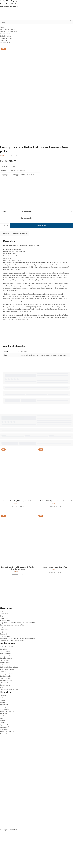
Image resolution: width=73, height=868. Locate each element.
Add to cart (41, 266)
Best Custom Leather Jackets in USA (12, 665)
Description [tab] (6, 274)
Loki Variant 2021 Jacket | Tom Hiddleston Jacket (55, 542)
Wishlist (3, 743)
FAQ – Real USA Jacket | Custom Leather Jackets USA (18, 663)
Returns (3, 741)
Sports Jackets (5, 703)
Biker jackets (4, 701)
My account (4, 745)
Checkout (3, 736)
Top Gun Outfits (6, 694)
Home (2, 27)
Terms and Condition (7, 752)
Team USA (3, 754)
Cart (1, 738)
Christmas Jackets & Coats (9, 708)
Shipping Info (5, 747)
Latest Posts (4, 654)
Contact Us (4, 659)
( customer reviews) (14, 196)
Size (2, 259)
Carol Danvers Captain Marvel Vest (55, 608)
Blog (2, 657)
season (8, 320)
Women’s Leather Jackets (9, 31)
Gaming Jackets (5, 696)
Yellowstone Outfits (7, 687)
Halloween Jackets (6, 38)
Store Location (5, 661)
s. (34, 341)
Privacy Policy (5, 750)
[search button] (71, 22)
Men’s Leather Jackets (7, 29)
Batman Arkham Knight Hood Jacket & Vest (18, 542)
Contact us (4, 40)
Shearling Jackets (6, 699)
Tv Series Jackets (6, 36)
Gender (3, 252)
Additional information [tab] (20, 274)
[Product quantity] (4, 266)
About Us (3, 652)
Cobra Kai (3, 690)
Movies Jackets (5, 34)
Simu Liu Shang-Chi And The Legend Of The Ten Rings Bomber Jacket (18, 609)
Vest (1, 705)
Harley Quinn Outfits (7, 692)
